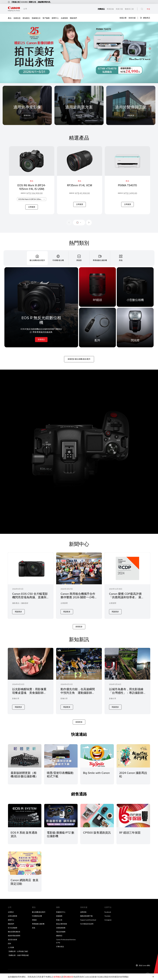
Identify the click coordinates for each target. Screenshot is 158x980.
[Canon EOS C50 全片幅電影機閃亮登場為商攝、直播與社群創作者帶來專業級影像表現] (31, 586)
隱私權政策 (68, 977)
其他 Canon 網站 (144, 965)
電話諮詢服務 (61, 932)
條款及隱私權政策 (14, 932)
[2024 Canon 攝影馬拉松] (133, 756)
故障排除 (83, 912)
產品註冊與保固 (62, 924)
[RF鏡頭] (97, 287)
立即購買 (32, 207)
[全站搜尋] (142, 9)
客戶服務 (46, 18)
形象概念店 (36, 18)
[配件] (97, 327)
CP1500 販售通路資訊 (97, 833)
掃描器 (34, 920)
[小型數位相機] (135, 287)
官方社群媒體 (13, 928)
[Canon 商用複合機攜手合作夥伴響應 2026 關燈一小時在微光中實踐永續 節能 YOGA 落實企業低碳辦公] (79, 586)
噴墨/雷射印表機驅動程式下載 (60, 775)
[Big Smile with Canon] (97, 756)
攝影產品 (16, 603)
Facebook (108, 912)
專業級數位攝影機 (38, 924)
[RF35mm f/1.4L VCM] (80, 180)
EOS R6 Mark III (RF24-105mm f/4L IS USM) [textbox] (32, 199)
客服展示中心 (61, 912)
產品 (10, 18)
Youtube (107, 916)
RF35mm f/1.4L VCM (80, 185)
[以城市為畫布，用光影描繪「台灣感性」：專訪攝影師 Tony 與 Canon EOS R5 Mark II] (127, 681)
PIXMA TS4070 (127, 185)
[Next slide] (89, 223)
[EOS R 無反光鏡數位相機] (41, 307)
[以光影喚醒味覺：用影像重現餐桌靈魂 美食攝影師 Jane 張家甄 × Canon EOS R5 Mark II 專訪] (31, 681)
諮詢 (9, 943)
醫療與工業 (129, 9)
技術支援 (132, 18)
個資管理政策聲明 (14, 936)
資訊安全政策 (13, 940)
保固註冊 (123, 18)
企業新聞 (64, 603)
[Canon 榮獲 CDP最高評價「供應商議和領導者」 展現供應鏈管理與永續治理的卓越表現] (127, 586)
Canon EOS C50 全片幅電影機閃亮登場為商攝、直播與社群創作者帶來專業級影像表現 (30, 599)
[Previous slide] (69, 223)
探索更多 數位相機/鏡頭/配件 (79, 359)
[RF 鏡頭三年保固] (133, 816)
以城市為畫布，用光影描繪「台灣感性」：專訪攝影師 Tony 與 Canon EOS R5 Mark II (127, 694)
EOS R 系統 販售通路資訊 (24, 834)
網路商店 (145, 18)
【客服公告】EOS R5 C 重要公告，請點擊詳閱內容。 (31, 2)
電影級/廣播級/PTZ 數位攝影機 (61, 834)
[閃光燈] (135, 327)
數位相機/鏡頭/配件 (39, 912)
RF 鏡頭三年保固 (130, 833)
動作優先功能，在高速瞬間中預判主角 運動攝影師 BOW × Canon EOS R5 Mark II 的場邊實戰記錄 (78, 694)
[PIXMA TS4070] (127, 180)
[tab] (37, 258)
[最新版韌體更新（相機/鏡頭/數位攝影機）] (25, 756)
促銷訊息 (17, 18)
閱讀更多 (18, 612)
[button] (150, 45)
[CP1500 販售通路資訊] (97, 816)
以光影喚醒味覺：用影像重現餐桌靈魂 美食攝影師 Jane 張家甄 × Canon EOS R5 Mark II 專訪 (29, 694)
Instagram (108, 920)
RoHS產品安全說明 (87, 924)
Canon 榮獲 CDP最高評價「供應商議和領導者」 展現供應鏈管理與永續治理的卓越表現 (127, 599)
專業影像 (110, 9)
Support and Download (88, 920)
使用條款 (57, 977)
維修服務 (59, 916)
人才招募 (11, 947)
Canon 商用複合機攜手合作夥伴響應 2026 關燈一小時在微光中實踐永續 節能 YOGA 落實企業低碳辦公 (79, 599)
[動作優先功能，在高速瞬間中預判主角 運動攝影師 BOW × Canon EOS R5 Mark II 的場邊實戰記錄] (79, 681)
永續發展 (64, 18)
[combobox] (32, 199)
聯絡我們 (73, 18)
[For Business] (79, 111)
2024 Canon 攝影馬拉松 (133, 775)
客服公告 (59, 920)
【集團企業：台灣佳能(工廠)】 (18, 951)
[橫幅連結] (79, 52)
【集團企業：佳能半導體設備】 (19, 955)
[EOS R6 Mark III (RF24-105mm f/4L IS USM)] (32, 180)
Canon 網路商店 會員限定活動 (24, 882)
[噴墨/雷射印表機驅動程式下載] (61, 756)
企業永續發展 (13, 916)
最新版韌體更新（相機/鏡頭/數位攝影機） (24, 775)
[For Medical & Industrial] (131, 111)
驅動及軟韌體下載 (86, 916)
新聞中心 (55, 18)
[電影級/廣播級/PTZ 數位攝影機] (61, 816)
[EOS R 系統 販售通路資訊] (25, 816)
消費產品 (101, 9)
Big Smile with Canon (96, 773)
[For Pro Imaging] (27, 111)
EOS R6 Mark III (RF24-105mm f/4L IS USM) (32, 187)
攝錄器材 (25, 603)
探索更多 (27, 115)
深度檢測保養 (61, 928)
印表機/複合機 (37, 916)
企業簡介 (11, 912)
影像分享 (16, 698)
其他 (34, 928)
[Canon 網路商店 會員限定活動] (25, 863)
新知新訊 (26, 18)
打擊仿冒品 (60, 947)
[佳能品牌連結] (14, 9)
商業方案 (120, 9)
